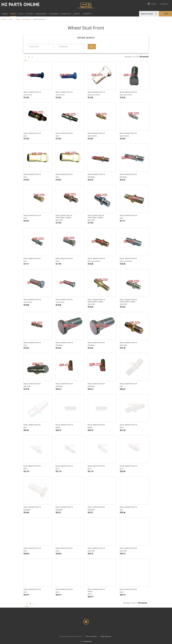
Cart (167, 14)
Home (5, 14)
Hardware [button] (41, 14)
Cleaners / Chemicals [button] (60, 14)
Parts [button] (13, 14)
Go (92, 47)
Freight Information (106, 637)
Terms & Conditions (91, 637)
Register (165, 4)
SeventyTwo (88, 641)
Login (152, 4)
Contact (87, 14)
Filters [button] (29, 14)
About (77, 14)
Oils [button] (21, 14)
